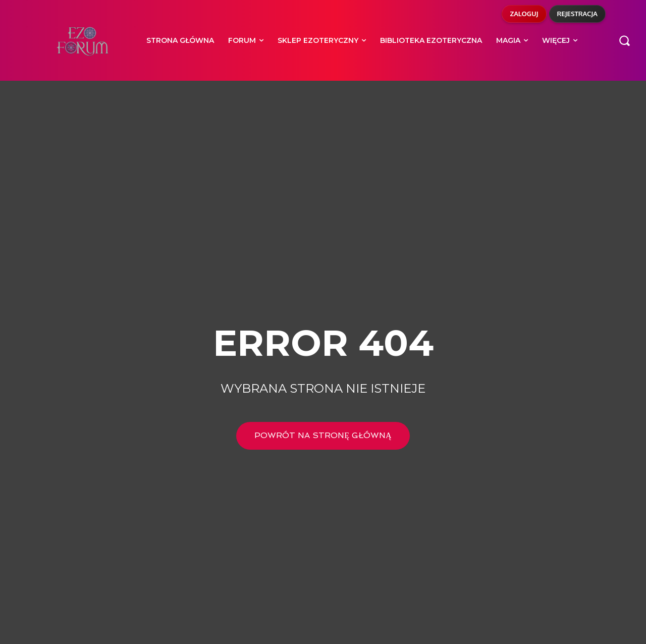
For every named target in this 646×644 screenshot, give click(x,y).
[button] (624, 40)
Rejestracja (578, 14)
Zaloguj (524, 14)
